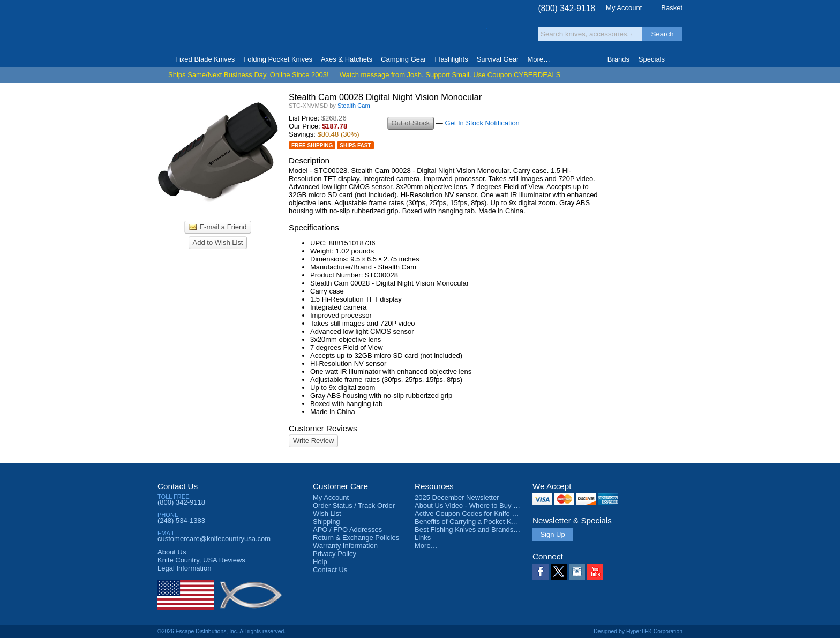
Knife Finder (678, 59)
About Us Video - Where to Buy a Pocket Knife (486, 505)
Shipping (327, 521)
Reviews (201, 560)
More (539, 59)
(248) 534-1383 (181, 520)
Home (162, 59)
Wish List (327, 513)
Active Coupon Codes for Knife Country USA (483, 513)
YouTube (595, 572)
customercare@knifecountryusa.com (214, 539)
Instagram (577, 572)
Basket (672, 8)
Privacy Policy (335, 554)
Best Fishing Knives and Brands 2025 (473, 530)
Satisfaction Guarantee (324, 29)
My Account (624, 8)
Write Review (313, 441)
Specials (652, 59)
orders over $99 (384, 32)
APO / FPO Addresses (347, 530)
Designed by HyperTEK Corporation (638, 631)
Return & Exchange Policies (356, 538)
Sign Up (552, 534)
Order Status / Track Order (354, 505)
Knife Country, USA (202, 28)
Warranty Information (345, 546)
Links (423, 538)
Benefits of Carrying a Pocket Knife (469, 521)
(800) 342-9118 (567, 8)
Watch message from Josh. (382, 75)
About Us (172, 552)
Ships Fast (355, 145)
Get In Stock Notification (482, 123)
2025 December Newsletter (457, 497)
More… (426, 546)
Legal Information (184, 568)
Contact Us (178, 486)
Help (320, 562)
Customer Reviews (323, 428)
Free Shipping (312, 145)
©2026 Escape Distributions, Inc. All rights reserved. (222, 631)
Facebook (541, 572)
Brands (618, 59)
